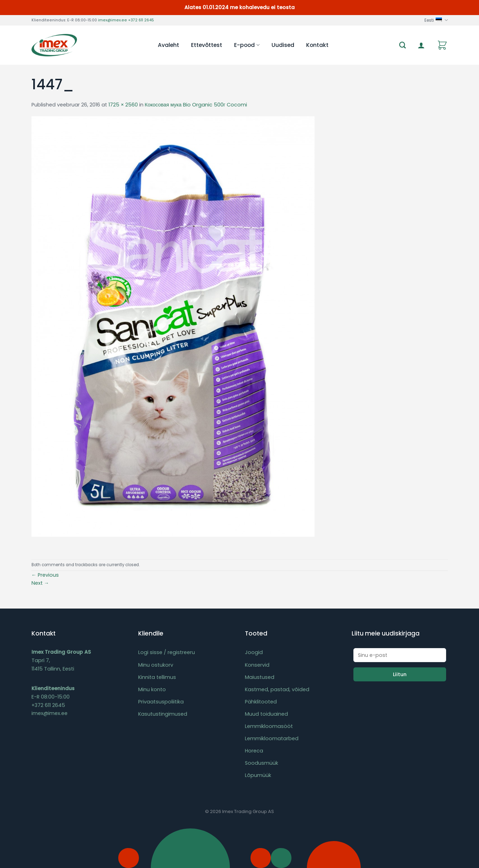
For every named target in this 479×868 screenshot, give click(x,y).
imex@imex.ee (112, 20)
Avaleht (168, 45)
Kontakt (317, 45)
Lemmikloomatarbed (272, 738)
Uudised (283, 45)
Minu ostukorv (156, 665)
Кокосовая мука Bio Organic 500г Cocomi (196, 105)
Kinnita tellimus (157, 677)
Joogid (254, 652)
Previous (45, 575)
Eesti (436, 20)
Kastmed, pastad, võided (277, 689)
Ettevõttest (207, 45)
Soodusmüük (262, 763)
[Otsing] (403, 45)
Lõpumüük (258, 775)
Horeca (254, 751)
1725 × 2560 (123, 105)
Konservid (257, 665)
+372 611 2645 (141, 20)
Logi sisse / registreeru (167, 652)
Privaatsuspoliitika (161, 702)
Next (40, 583)
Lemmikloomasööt (269, 726)
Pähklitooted (261, 702)
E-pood (247, 45)
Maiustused (260, 677)
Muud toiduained (266, 714)
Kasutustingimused (163, 714)
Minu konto (152, 689)
